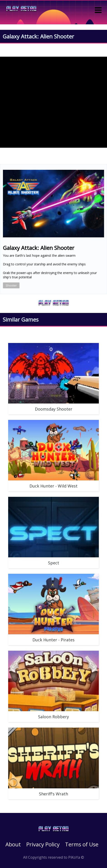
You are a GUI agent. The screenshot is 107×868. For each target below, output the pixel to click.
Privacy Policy (43, 844)
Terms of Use (82, 844)
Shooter (11, 285)
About (13, 844)
